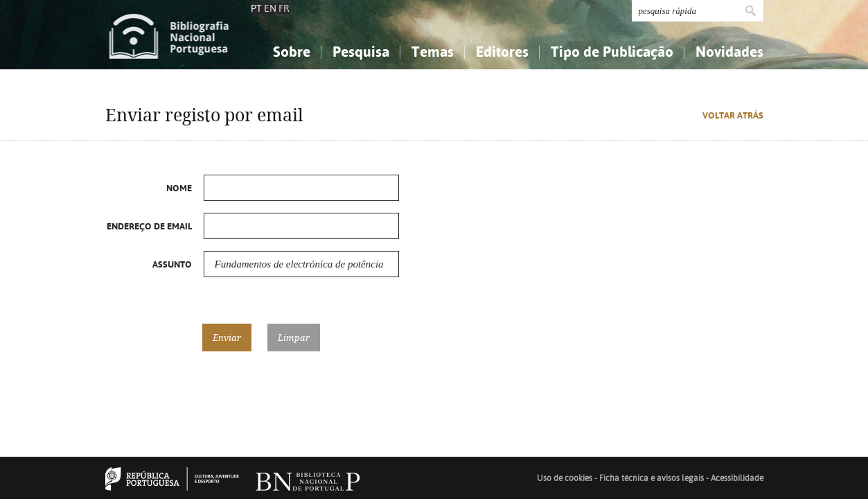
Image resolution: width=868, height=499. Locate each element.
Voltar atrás (733, 115)
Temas (433, 52)
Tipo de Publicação (612, 52)
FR (284, 8)
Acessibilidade (737, 478)
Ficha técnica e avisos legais (652, 478)
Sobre (292, 52)
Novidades (729, 52)
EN (270, 8)
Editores (502, 52)
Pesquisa (361, 52)
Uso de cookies (565, 478)
